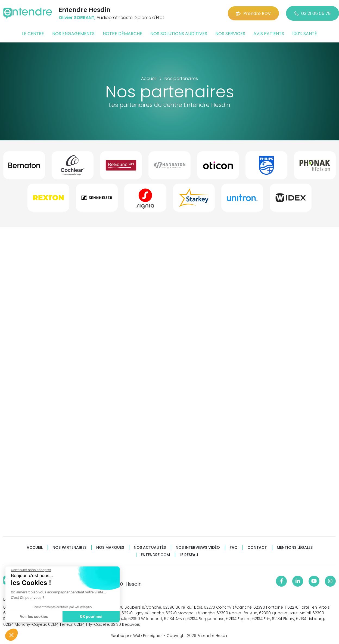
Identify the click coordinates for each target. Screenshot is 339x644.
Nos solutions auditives (179, 34)
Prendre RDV (253, 13)
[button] (11, 635)
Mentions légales (295, 548)
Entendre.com (155, 555)
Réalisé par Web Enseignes (137, 636)
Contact (257, 548)
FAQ (234, 548)
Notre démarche (122, 34)
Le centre (33, 34)
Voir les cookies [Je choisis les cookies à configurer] (34, 617)
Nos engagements (73, 34)
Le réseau (189, 555)
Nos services (230, 34)
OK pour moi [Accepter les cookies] (91, 617)
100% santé (305, 34)
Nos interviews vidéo (198, 548)
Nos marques (110, 548)
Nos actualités (150, 548)
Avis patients (269, 34)
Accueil (35, 548)
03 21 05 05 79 (312, 13)
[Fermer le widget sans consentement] (31, 570)
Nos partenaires (69, 548)
